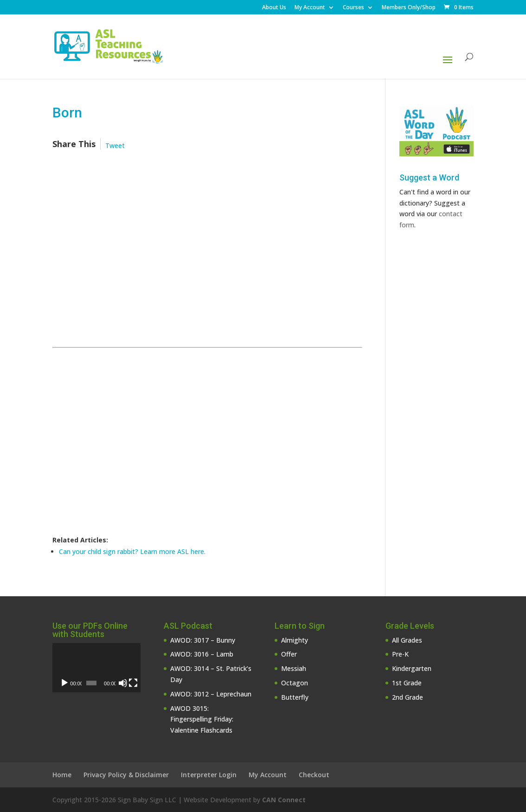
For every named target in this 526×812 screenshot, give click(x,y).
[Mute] (123, 683)
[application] (96, 668)
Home (62, 775)
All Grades (407, 640)
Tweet (115, 145)
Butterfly (295, 697)
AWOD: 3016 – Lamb (202, 654)
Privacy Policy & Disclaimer (126, 775)
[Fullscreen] (133, 683)
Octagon (295, 683)
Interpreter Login (209, 775)
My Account (310, 8)
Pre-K (400, 654)
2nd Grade (407, 697)
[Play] (64, 683)
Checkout (314, 775)
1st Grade (407, 683)
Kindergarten (412, 668)
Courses (353, 8)
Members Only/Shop (409, 8)
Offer (289, 654)
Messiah (294, 668)
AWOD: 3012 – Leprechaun (211, 694)
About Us (274, 8)
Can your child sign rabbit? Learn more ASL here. (132, 551)
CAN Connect (284, 800)
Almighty (295, 640)
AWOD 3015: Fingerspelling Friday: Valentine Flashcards (202, 719)
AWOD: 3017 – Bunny (203, 640)
